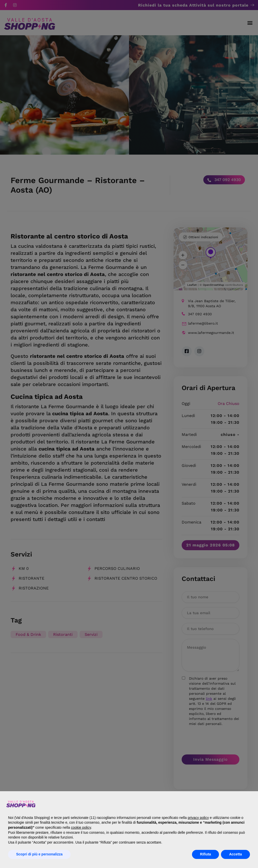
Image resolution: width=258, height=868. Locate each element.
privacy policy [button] (198, 818)
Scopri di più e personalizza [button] (39, 854)
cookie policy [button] (81, 827)
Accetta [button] (235, 854)
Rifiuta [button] (206, 854)
